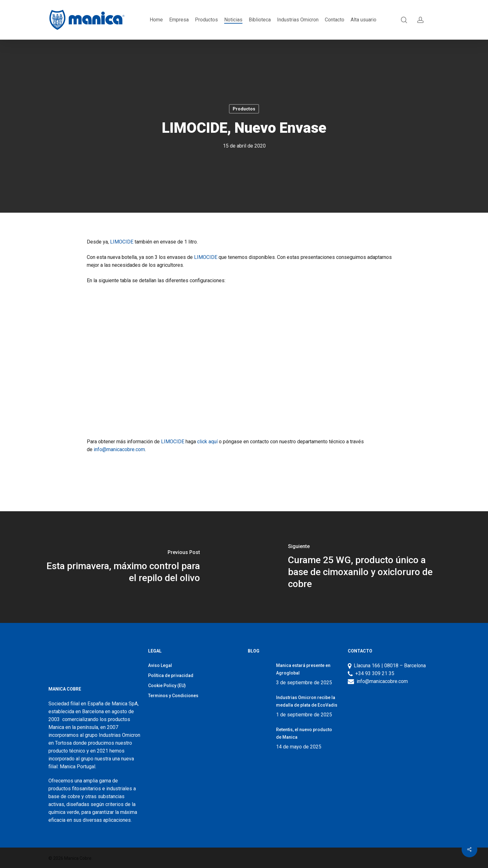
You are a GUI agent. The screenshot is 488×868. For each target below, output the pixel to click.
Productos (244, 109)
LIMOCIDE (122, 242)
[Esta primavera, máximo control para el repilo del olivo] (122, 567)
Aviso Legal (160, 665)
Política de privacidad (171, 675)
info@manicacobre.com (119, 449)
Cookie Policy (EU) (167, 686)
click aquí (207, 442)
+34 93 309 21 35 (374, 673)
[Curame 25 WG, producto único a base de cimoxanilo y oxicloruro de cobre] (366, 567)
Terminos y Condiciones (173, 696)
